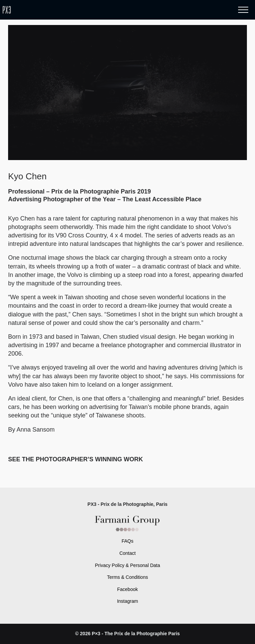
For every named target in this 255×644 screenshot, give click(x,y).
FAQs (127, 541)
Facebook (127, 589)
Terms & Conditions (127, 577)
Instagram (128, 601)
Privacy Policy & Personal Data (128, 565)
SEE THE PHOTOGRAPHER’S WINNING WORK (76, 459)
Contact (128, 553)
